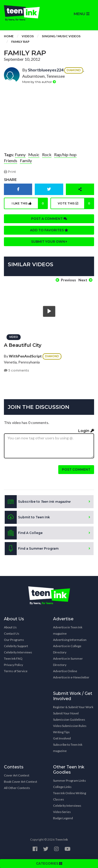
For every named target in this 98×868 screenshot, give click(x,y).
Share (10, 180)
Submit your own (49, 242)
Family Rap (20, 42)
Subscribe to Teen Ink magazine (68, 748)
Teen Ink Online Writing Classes (70, 796)
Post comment (76, 469)
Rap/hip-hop (65, 154)
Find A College (24, 533)
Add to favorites (49, 230)
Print (10, 172)
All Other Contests (17, 788)
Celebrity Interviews (18, 652)
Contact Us (12, 633)
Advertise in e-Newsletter (71, 677)
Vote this (76, 203)
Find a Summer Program (32, 549)
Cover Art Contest (17, 775)
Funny (20, 154)
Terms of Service (16, 671)
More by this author (39, 82)
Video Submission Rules (70, 726)
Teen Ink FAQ (13, 658)
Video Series (62, 812)
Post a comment (49, 219)
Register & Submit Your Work (73, 707)
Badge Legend (63, 818)
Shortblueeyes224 (46, 70)
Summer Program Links (70, 781)
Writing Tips (61, 732)
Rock (47, 154)
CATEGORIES (49, 863)
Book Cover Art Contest (21, 782)
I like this (30, 203)
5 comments (16, 370)
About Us (10, 627)
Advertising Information (70, 640)
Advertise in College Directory (67, 649)
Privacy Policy (13, 665)
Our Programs (14, 640)
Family (26, 160)
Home (9, 36)
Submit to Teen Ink (27, 517)
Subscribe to (38, 502)
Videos (28, 36)
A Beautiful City (23, 345)
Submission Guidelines (69, 720)
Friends (11, 160)
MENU (82, 14)
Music (34, 154)
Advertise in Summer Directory (68, 662)
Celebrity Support (16, 646)
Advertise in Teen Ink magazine (68, 630)
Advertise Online (65, 671)
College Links (62, 787)
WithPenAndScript (25, 356)
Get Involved (62, 738)
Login (86, 431)
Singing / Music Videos (61, 36)
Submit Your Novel (66, 713)
